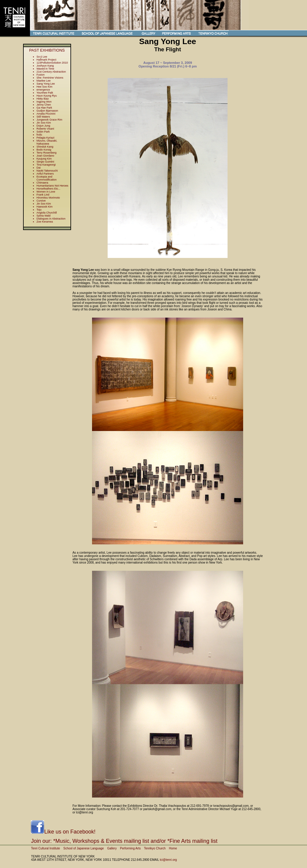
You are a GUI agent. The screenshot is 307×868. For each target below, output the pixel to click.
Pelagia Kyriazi (46, 138)
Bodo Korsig (44, 150)
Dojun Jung (43, 126)
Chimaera (42, 183)
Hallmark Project (46, 60)
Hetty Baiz (43, 99)
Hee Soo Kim (45, 87)
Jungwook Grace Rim (49, 120)
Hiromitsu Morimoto (48, 198)
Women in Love (46, 192)
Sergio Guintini (45, 162)
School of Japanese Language (83, 848)
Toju (39, 210)
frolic (39, 135)
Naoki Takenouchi (47, 171)
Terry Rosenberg (47, 153)
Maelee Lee (44, 81)
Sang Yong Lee (46, 84)
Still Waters (43, 117)
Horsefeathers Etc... (49, 189)
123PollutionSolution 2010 (52, 63)
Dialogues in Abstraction (51, 219)
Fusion (41, 75)
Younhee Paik (45, 93)
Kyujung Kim (44, 159)
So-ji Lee (42, 57)
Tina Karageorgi (46, 165)
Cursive (41, 201)
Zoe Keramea (45, 222)
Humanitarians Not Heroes (52, 186)
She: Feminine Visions (50, 78)
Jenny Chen (44, 105)
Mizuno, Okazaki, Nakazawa (47, 142)
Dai (39, 168)
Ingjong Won (44, 102)
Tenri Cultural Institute (45, 848)
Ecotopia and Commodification (47, 178)
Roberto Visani (45, 129)
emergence (43, 90)
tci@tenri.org (168, 860)
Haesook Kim (45, 207)
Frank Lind (43, 195)
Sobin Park (43, 132)
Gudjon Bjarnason (47, 111)
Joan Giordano (45, 156)
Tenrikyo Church (155, 848)
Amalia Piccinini (46, 114)
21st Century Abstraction (51, 72)
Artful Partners (45, 174)
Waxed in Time (45, 69)
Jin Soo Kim (44, 123)
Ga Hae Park (44, 108)
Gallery (112, 848)
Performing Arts (130, 848)
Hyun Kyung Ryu (47, 96)
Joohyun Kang (45, 66)
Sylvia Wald (44, 216)
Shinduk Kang (45, 147)
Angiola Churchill (47, 213)
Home (173, 848)
